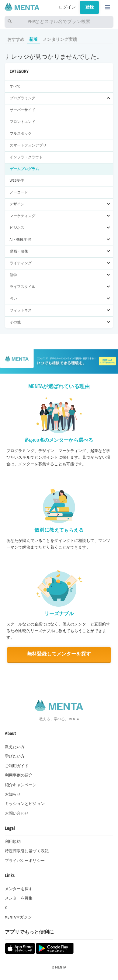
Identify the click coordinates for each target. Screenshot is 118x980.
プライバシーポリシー (25, 861)
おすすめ (16, 40)
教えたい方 (15, 747)
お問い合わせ (17, 813)
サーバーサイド (23, 110)
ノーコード (19, 192)
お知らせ (13, 794)
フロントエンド (23, 122)
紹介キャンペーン (21, 785)
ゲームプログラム (24, 169)
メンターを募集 (19, 898)
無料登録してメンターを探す (59, 654)
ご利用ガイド (17, 766)
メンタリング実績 (60, 40)
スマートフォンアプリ (28, 145)
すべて (15, 86)
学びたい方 (15, 756)
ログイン (67, 7)
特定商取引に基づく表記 (27, 851)
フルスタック (21, 134)
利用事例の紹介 (19, 775)
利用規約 (13, 842)
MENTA (61, 967)
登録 (89, 7)
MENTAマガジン (18, 917)
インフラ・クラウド (26, 157)
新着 (33, 40)
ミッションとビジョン (25, 804)
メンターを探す (19, 889)
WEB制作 (17, 181)
